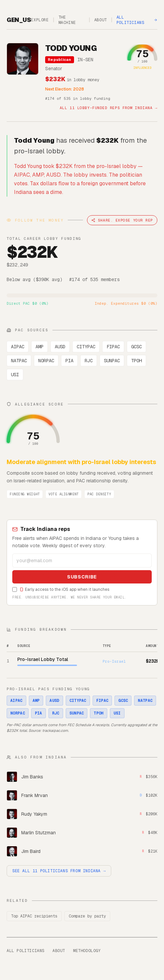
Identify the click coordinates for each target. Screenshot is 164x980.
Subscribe (82, 577)
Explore (40, 20)
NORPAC (46, 361)
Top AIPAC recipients (34, 916)
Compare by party (87, 916)
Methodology (87, 951)
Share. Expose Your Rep (122, 220)
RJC (89, 361)
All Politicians (137, 20)
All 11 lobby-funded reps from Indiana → (109, 108)
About (101, 20)
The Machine (67, 20)
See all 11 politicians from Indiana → (59, 871)
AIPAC (18, 347)
